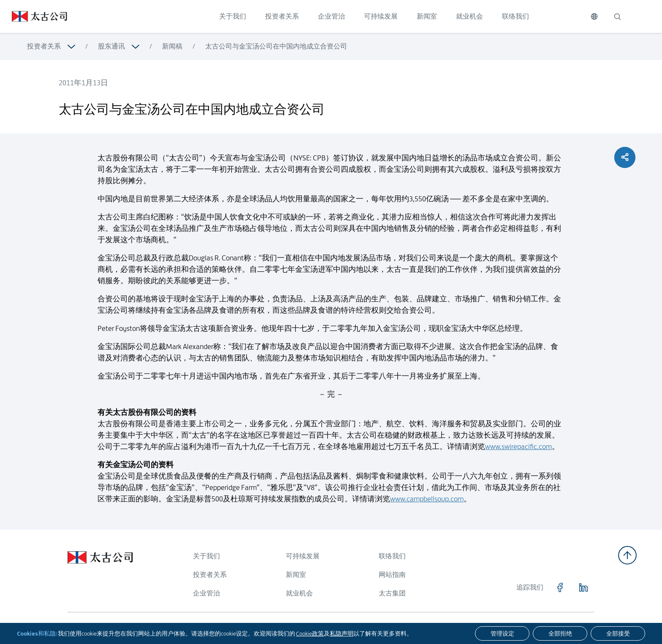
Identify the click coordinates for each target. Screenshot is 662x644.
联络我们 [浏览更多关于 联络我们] (392, 556)
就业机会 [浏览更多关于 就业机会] (299, 593)
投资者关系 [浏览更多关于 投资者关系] (44, 46)
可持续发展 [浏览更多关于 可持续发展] (303, 556)
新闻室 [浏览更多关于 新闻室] (296, 575)
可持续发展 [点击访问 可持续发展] (381, 16)
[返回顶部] (627, 555)
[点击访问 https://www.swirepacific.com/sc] (34, 16)
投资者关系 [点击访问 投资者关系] (282, 16)
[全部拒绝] (560, 633)
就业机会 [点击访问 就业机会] (469, 16)
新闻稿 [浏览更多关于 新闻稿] (172, 46)
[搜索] (617, 16)
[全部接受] (618, 633)
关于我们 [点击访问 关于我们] (233, 16)
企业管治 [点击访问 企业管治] (331, 16)
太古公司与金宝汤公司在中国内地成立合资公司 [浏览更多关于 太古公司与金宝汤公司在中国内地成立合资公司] (276, 46)
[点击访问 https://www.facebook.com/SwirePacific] (560, 587)
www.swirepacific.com (518, 455)
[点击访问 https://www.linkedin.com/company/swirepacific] (583, 587)
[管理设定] (502, 633)
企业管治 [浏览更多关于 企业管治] (206, 593)
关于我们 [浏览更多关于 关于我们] (206, 556)
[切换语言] (594, 16)
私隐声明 (342, 633)
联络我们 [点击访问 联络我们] (515, 16)
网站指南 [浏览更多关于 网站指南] (392, 575)
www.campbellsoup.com (427, 507)
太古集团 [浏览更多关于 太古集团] (392, 593)
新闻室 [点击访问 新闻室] (427, 16)
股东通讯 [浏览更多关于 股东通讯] (111, 46)
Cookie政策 (310, 633)
